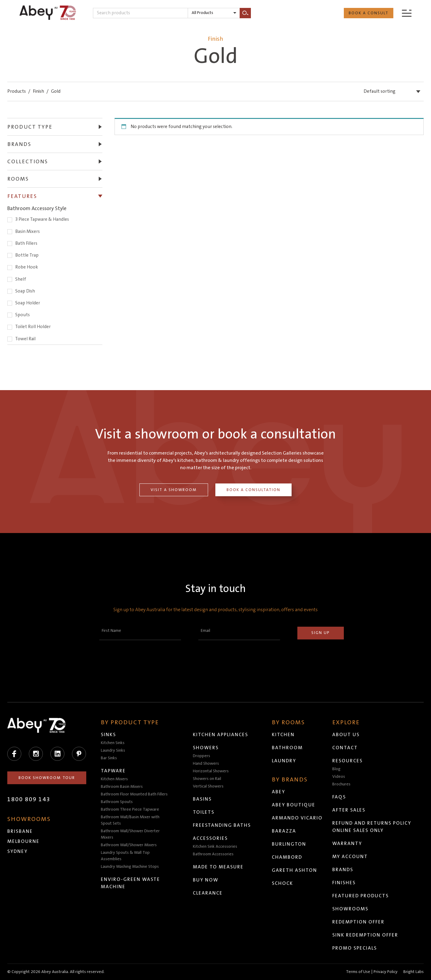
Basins (203, 799)
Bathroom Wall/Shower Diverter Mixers (130, 834)
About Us (346, 735)
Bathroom (288, 748)
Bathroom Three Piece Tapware (130, 809)
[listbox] (214, 13)
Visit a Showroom (174, 490)
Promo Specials (355, 948)
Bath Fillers (26, 243)
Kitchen (284, 735)
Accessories (211, 838)
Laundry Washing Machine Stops (130, 867)
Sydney (17, 851)
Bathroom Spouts (117, 802)
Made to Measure (219, 867)
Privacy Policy (386, 972)
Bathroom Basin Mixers (122, 787)
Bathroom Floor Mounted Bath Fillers (134, 794)
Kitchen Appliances (221, 735)
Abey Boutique (294, 805)
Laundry (284, 761)
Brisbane (20, 831)
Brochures (342, 784)
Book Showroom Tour (47, 778)
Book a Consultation (253, 490)
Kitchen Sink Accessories (215, 847)
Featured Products (361, 896)
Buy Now (206, 880)
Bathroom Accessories (214, 854)
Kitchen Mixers (114, 779)
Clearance (208, 893)
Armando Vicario (298, 818)
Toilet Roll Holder (33, 327)
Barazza (284, 831)
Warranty (347, 843)
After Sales (349, 810)
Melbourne (23, 841)
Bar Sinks (109, 758)
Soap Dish (25, 291)
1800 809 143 (29, 799)
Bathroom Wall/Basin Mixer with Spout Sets (130, 820)
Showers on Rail (207, 779)
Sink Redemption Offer (366, 935)
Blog (337, 769)
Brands (343, 870)
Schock (283, 883)
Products (17, 91)
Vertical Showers (209, 786)
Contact (345, 748)
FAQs (339, 797)
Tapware (113, 771)
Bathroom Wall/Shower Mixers (129, 845)
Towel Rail (25, 339)
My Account (350, 857)
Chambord (287, 857)
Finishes (344, 883)
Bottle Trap (27, 255)
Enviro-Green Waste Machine (130, 883)
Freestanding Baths (222, 825)
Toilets (204, 812)
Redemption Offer (359, 922)
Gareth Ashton (295, 870)
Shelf (21, 279)
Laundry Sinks (113, 750)
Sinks (108, 735)
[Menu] (407, 13)
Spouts (22, 315)
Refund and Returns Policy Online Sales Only (372, 827)
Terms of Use (358, 972)
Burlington (289, 844)
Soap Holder (28, 303)
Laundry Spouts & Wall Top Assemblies (125, 856)
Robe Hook (27, 267)
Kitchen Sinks (113, 743)
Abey (279, 792)
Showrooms (351, 909)
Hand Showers (206, 764)
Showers (206, 748)
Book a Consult (369, 13)
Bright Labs (414, 972)
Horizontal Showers (211, 771)
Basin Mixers (27, 232)
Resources (348, 761)
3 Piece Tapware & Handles (42, 219)
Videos (339, 777)
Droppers (202, 756)
